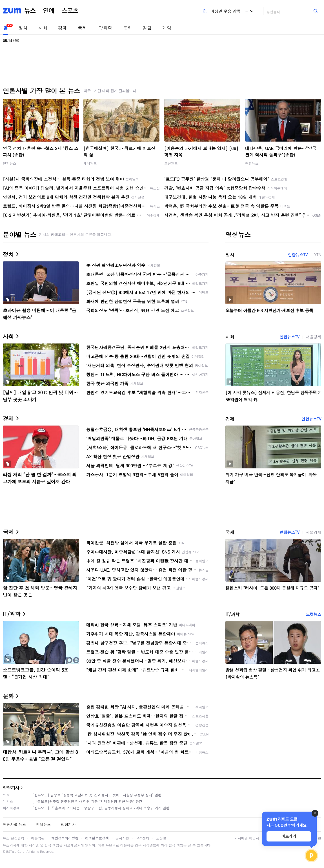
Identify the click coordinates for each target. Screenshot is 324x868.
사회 (43, 28)
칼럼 (147, 28)
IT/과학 (105, 28)
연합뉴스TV (298, 255)
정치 (23, 28)
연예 (49, 11)
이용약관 (38, 838)
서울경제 (314, 337)
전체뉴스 (43, 824)
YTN (318, 255)
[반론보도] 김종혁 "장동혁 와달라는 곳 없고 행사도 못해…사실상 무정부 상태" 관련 (97, 795)
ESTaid (11, 852)
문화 (127, 28)
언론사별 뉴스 (14, 824)
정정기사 (11, 787)
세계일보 (90, 163)
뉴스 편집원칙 (14, 838)
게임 (167, 28)
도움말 (161, 838)
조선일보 (171, 163)
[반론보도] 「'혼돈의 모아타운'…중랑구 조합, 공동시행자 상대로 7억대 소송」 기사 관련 (101, 808)
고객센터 (143, 838)
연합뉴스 (10, 163)
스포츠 (70, 11)
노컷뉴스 (314, 614)
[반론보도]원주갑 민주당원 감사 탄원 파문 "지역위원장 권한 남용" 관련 (87, 801)
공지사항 (122, 838)
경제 (63, 28)
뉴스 (30, 11)
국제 (82, 28)
